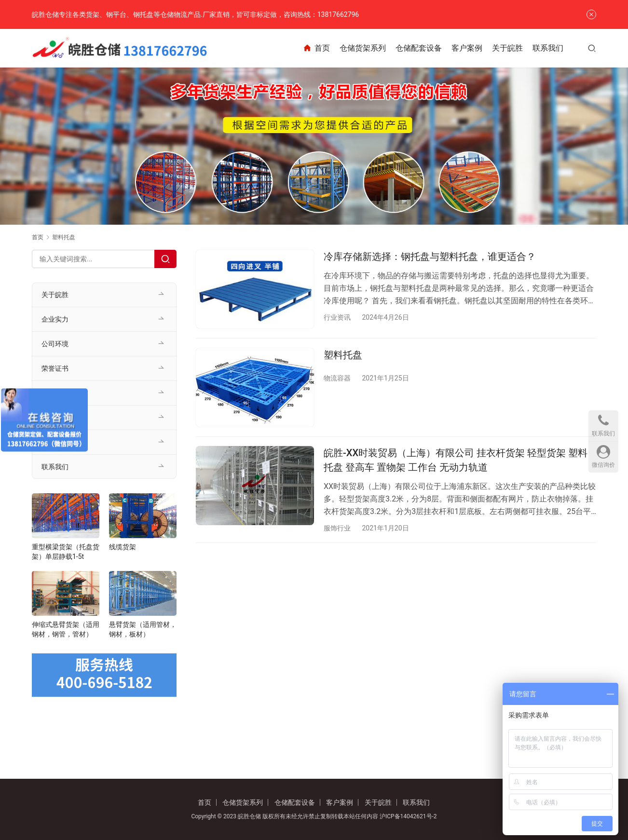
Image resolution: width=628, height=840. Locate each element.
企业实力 (55, 319)
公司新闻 (55, 418)
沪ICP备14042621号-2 (408, 816)
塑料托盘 (343, 355)
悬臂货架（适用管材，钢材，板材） (143, 629)
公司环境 (55, 344)
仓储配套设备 (419, 48)
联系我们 (548, 48)
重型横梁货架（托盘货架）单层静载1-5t (66, 552)
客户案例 (467, 48)
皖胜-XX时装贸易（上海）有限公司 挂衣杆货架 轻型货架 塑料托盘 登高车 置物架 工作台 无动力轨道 (456, 460)
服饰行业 (337, 528)
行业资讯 (337, 317)
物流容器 (337, 378)
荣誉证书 (55, 368)
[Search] (165, 259)
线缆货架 (123, 547)
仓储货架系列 (363, 48)
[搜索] (592, 48)
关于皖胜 (507, 48)
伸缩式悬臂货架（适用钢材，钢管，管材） (66, 629)
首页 (316, 48)
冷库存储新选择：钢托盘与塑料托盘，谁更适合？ (430, 257)
